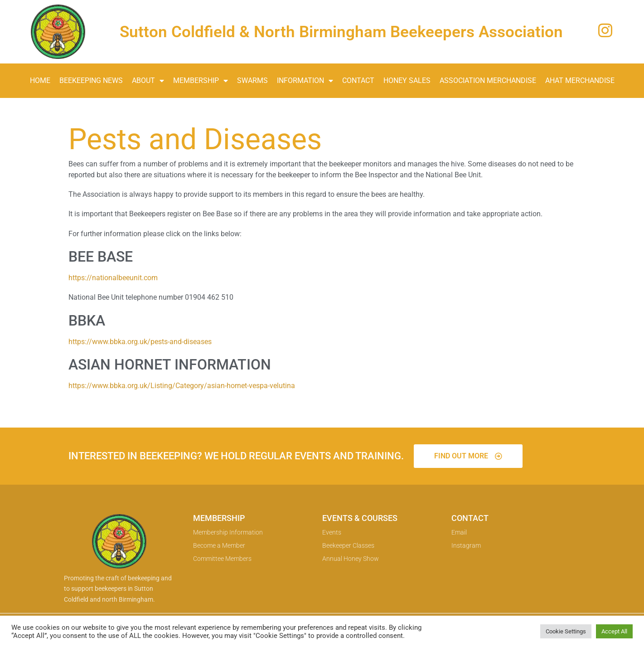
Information (305, 81)
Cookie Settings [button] (566, 631)
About (148, 81)
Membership (201, 81)
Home (40, 80)
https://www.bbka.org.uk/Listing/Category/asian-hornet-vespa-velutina (182, 386)
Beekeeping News (91, 80)
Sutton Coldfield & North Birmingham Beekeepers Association (341, 32)
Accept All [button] (614, 631)
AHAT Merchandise (580, 80)
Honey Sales (407, 80)
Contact (358, 80)
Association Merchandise (488, 80)
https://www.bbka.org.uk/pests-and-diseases (140, 342)
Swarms (252, 80)
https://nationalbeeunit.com (113, 278)
